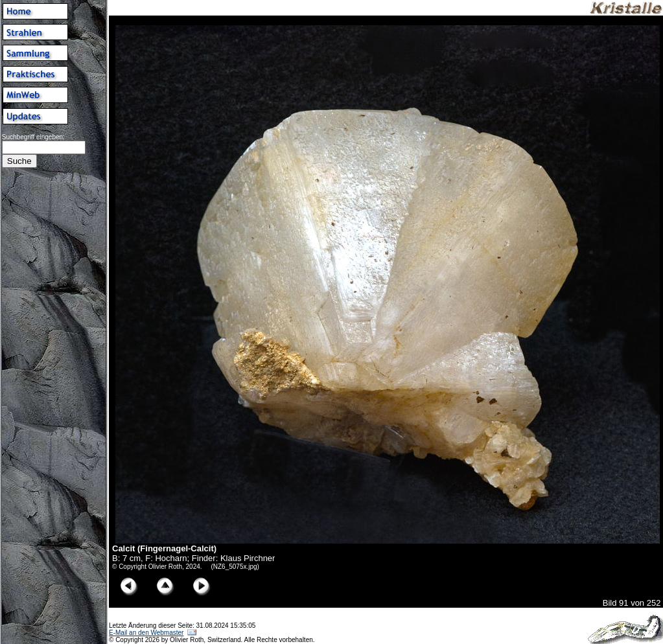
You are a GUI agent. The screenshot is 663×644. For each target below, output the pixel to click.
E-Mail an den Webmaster (146, 633)
